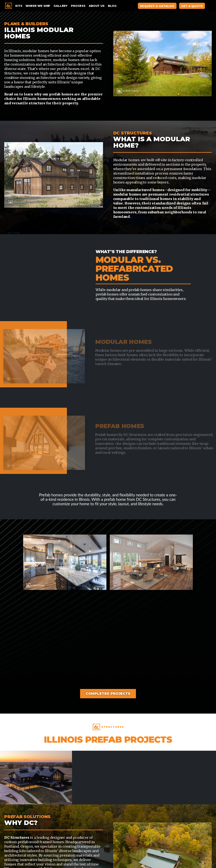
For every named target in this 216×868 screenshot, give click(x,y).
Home (8, 6)
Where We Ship (38, 6)
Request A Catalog (157, 6)
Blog (112, 6)
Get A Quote (192, 6)
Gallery (61, 6)
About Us (97, 6)
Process (78, 6)
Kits (19, 6)
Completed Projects (108, 694)
